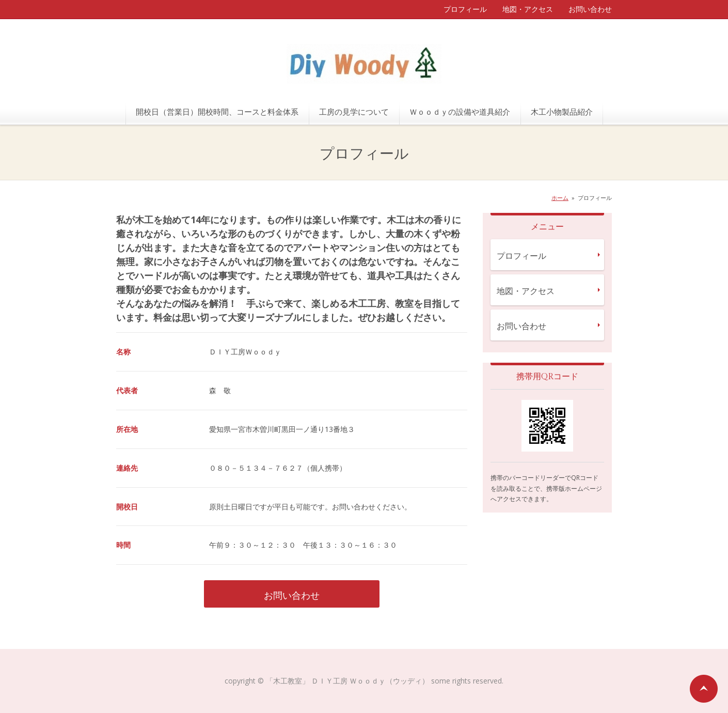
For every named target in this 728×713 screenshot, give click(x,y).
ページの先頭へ (704, 689)
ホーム (560, 198)
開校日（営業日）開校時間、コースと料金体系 (217, 112)
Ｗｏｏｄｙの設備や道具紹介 (460, 112)
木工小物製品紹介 (562, 112)
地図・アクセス (528, 9)
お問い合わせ (590, 9)
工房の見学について (354, 112)
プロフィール (465, 9)
